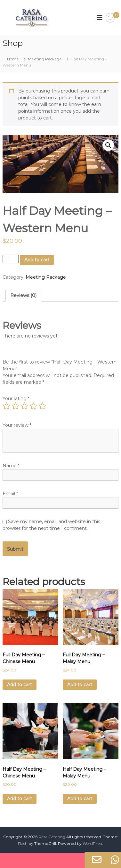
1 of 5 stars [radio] (6, 406)
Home (13, 59)
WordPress (93, 843)
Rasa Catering (52, 837)
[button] (108, 145)
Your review (17, 425)
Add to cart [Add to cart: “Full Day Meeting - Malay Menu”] (80, 685)
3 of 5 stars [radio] (24, 406)
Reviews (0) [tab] (23, 295)
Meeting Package (45, 59)
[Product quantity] (11, 259)
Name (11, 466)
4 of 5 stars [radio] (33, 406)
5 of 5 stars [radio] (42, 406)
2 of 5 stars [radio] (15, 406)
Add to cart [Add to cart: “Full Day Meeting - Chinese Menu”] (20, 685)
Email (10, 494)
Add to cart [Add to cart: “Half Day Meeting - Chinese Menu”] (20, 799)
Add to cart (37, 260)
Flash (23, 843)
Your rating (16, 399)
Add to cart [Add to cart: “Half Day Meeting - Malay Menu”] (80, 799)
